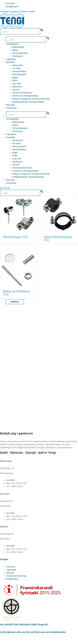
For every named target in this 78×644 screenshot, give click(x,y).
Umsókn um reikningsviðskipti (25, 96)
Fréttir (15, 80)
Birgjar (15, 77)
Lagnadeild (11, 59)
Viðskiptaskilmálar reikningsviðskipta (28, 102)
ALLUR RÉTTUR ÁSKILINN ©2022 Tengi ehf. (24, 624)
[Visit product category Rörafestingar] (19, 220)
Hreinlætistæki (12, 44)
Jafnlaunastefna (19, 71)
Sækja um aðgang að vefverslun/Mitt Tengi (31, 99)
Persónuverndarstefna (22, 93)
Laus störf (16, 84)
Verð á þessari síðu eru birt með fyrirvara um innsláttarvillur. (33, 632)
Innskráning (11, 108)
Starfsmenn (17, 87)
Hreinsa (15, 302)
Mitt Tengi (10, 105)
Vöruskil (16, 90)
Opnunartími (18, 65)
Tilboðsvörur (18, 56)
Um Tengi (16, 68)
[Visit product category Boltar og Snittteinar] (19, 274)
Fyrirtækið (10, 62)
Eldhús (15, 50)
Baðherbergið (18, 47)
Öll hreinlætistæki (20, 53)
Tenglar (4, 559)
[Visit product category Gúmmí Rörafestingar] (59, 220)
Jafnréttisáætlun (19, 74)
